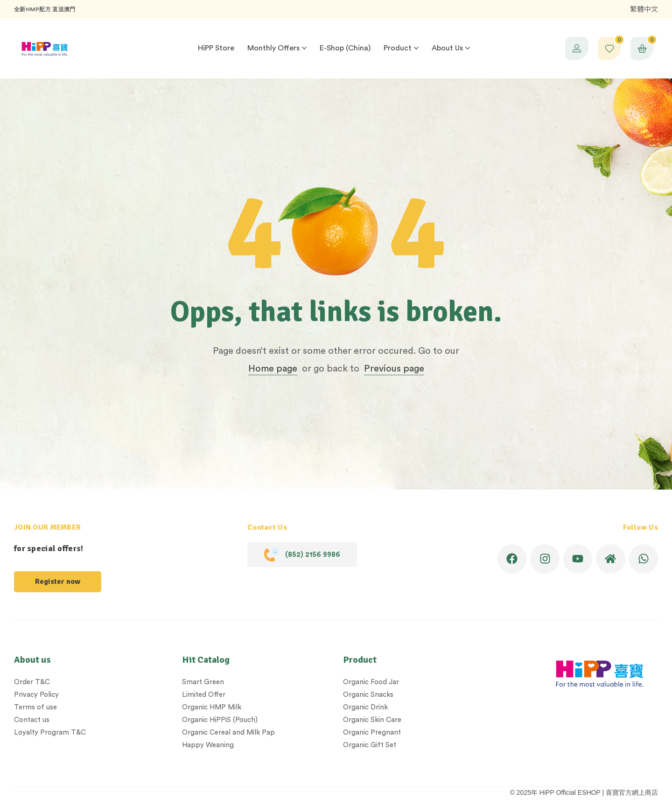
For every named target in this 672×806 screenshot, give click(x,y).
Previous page (394, 369)
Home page (273, 369)
